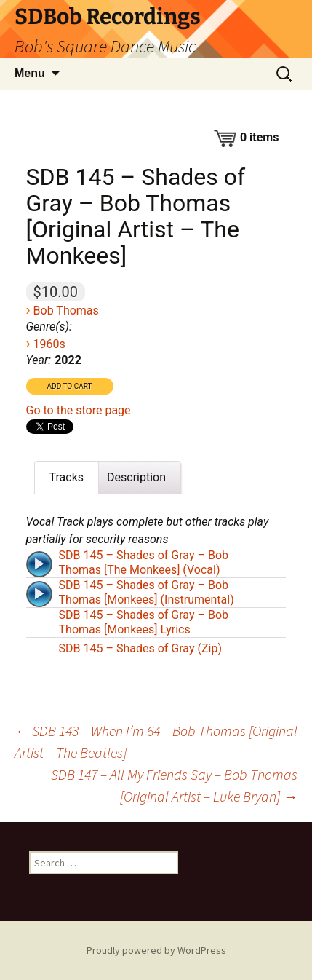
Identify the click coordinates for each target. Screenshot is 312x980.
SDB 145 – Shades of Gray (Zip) (140, 648)
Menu (30, 73)
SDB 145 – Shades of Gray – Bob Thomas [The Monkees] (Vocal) (144, 562)
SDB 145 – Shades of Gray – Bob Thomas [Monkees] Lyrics (144, 622)
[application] (41, 563)
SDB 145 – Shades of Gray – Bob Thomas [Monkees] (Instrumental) (147, 592)
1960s (49, 344)
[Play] (39, 564)
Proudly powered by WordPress (156, 950)
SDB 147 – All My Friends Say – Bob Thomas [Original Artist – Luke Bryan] (174, 785)
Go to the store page (79, 410)
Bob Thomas (66, 311)
